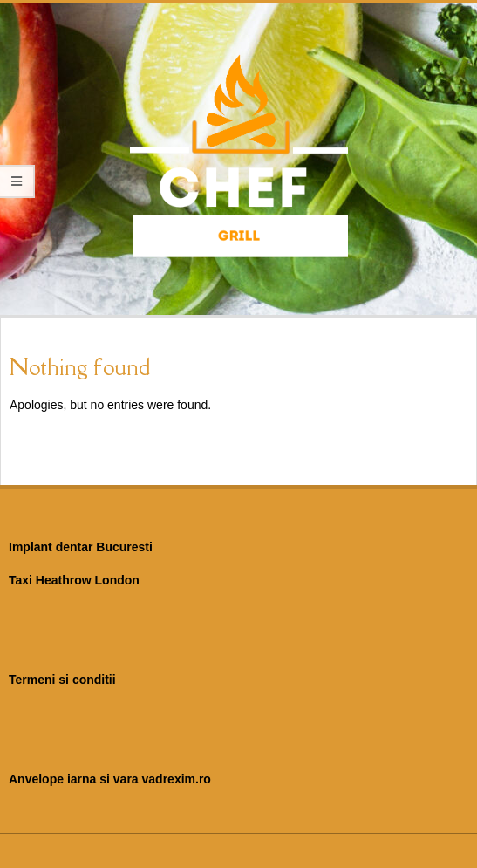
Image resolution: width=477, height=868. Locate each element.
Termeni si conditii (62, 680)
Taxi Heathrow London (74, 580)
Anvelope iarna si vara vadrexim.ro (110, 779)
